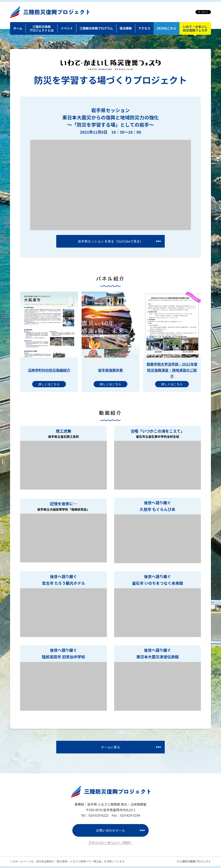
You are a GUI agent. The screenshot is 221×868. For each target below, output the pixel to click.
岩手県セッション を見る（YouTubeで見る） (110, 241)
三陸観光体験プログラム (96, 28)
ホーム (18, 28)
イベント (67, 28)
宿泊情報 (126, 28)
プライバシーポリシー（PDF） (110, 843)
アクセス (144, 28)
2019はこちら (166, 28)
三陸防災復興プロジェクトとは (42, 28)
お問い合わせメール (110, 830)
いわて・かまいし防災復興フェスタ (195, 28)
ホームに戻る (110, 747)
